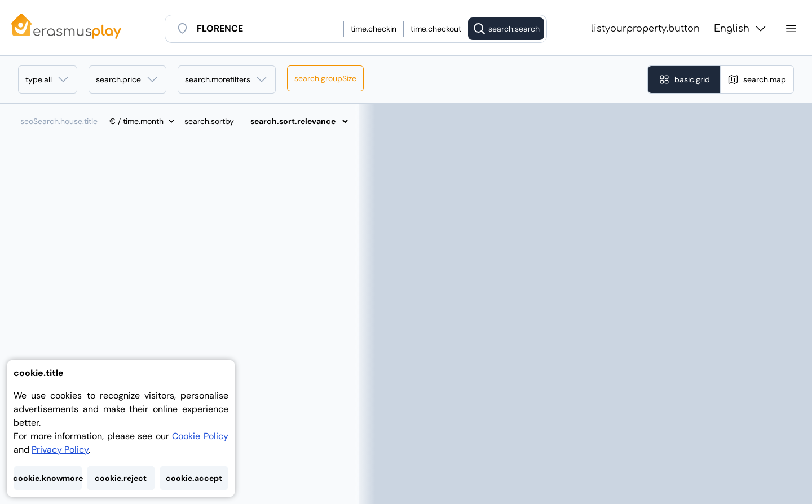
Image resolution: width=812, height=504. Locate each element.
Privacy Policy (60, 450)
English (741, 29)
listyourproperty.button (645, 29)
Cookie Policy (200, 436)
